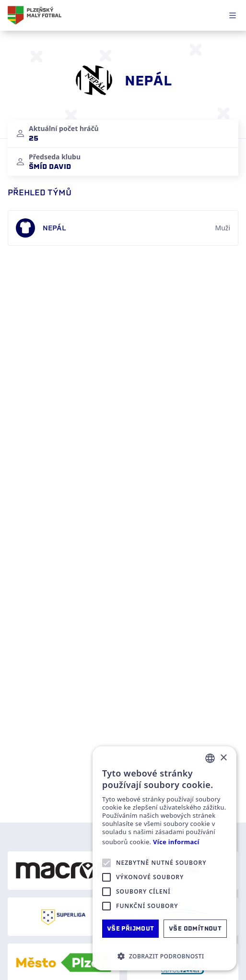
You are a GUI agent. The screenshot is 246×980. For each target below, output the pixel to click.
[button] (164, 956)
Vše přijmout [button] (131, 928)
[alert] (164, 858)
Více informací (176, 842)
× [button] (223, 758)
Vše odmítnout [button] (195, 928)
